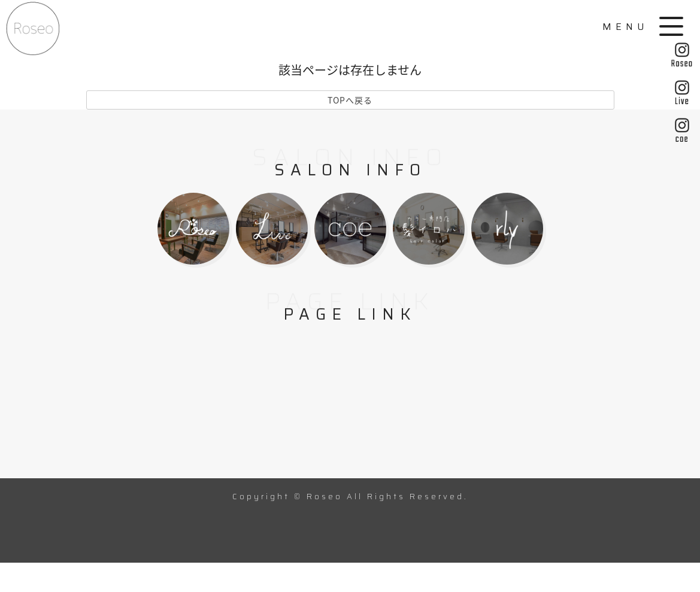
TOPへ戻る (350, 100)
